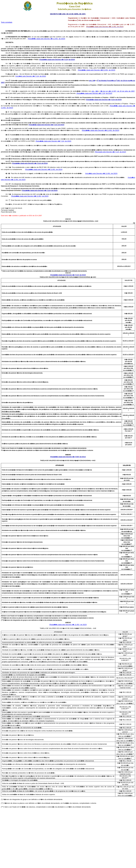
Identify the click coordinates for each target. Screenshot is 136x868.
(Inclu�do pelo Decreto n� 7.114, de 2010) (31, 76)
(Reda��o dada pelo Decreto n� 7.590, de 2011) (68, 457)
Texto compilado (7, 22)
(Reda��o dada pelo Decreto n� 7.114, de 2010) (57, 60)
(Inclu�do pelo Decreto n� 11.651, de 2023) (101, 173)
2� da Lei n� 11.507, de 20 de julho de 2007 (117, 91)
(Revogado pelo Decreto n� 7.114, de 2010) (110, 152)
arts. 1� (92, 81)
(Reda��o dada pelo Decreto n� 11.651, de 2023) (46, 39)
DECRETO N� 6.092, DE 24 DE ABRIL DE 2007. (68, 14)
